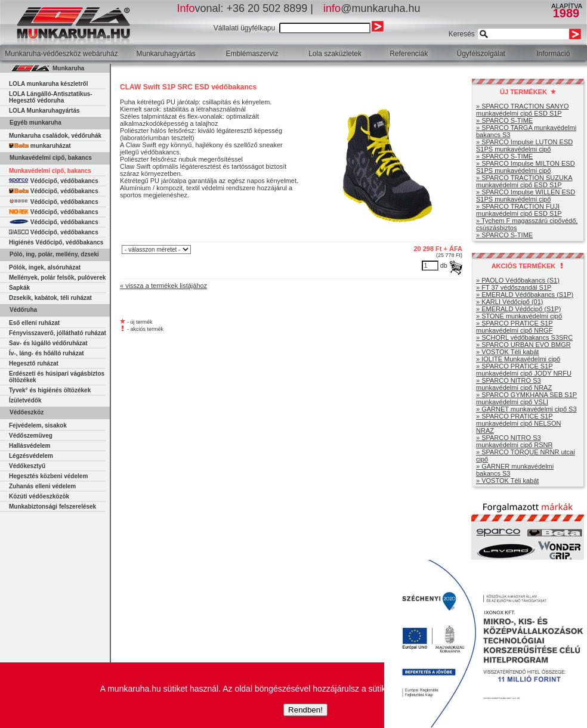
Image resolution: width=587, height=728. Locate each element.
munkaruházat (40, 146)
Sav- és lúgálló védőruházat (48, 343)
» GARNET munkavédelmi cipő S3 (526, 409)
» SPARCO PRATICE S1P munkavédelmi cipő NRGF (515, 327)
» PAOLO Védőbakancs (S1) (518, 280)
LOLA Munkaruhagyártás (44, 111)
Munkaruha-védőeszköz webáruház (61, 54)
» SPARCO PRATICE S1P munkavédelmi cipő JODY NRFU (524, 370)
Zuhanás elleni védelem (42, 486)
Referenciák (409, 54)
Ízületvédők (25, 400)
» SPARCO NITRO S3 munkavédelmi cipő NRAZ (514, 384)
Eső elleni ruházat (34, 323)
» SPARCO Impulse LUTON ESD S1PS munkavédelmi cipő (524, 145)
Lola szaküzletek (335, 54)
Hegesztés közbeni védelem (48, 476)
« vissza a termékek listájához (163, 286)
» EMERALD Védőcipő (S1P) (518, 309)
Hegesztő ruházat (34, 363)
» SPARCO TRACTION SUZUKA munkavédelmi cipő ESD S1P (524, 181)
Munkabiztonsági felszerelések (52, 506)
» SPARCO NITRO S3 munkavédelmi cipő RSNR (514, 441)
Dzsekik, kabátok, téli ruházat (50, 298)
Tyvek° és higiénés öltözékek (50, 390)
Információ (553, 54)
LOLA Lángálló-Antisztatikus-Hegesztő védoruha (51, 97)
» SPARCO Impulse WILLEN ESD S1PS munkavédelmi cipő (526, 196)
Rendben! (305, 710)
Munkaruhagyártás (166, 54)
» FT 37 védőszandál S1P (514, 287)
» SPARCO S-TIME (504, 120)
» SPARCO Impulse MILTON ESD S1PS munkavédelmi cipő (526, 167)
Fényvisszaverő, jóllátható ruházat (58, 333)
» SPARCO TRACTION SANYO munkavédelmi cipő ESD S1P (522, 110)
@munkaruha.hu (372, 8)
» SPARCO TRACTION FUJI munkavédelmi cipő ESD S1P (519, 210)
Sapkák (19, 288)
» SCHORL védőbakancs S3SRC (524, 337)
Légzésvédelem (31, 456)
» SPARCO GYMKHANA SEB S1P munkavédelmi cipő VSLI (526, 398)
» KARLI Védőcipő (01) (510, 302)
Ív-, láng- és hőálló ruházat (47, 353)
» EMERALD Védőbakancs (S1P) (525, 295)
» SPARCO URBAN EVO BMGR (523, 345)
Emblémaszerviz (252, 54)
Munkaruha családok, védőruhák (55, 136)
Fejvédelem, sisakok (38, 425)
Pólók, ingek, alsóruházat (45, 267)
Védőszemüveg (31, 436)
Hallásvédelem (30, 446)
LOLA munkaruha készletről (48, 84)
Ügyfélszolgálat (481, 54)
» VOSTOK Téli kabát (507, 352)
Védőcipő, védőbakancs (54, 181)
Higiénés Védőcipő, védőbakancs (56, 242)
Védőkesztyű (27, 466)
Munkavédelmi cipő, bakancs (50, 171)
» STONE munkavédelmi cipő (519, 316)
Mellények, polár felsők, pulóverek (57, 278)
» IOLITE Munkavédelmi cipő (518, 359)
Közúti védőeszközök (39, 496)
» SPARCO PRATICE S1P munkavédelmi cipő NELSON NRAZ (518, 423)
